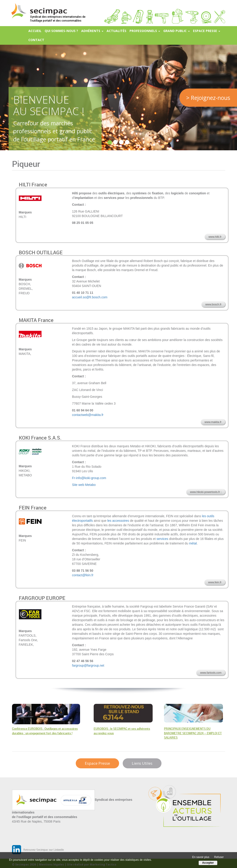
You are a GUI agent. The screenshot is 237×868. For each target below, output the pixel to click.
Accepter (208, 863)
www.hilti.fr (215, 237)
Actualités (116, 31)
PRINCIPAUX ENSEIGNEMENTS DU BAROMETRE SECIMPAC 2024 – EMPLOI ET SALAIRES (193, 733)
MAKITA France (36, 320)
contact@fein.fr (83, 575)
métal (193, 543)
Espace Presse (97, 763)
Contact (36, 40)
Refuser (219, 857)
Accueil (35, 31)
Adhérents (92, 31)
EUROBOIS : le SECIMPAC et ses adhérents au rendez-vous (122, 731)
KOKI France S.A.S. (40, 438)
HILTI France (33, 184)
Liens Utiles (142, 763)
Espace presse (207, 31)
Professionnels (145, 31)
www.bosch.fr (213, 304)
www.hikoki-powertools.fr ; (206, 492)
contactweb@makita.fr (88, 415)
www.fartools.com (211, 673)
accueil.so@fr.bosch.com (90, 297)
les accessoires (118, 521)
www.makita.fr (213, 422)
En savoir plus (201, 857)
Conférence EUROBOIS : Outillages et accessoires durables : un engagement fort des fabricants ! (45, 731)
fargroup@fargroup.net (88, 665)
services (162, 539)
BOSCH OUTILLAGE (41, 252)
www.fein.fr (215, 582)
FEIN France (33, 508)
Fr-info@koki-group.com (89, 478)
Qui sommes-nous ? (61, 31)
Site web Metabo (84, 485)
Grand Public (177, 31)
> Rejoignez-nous (208, 98)
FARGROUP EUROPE (42, 598)
